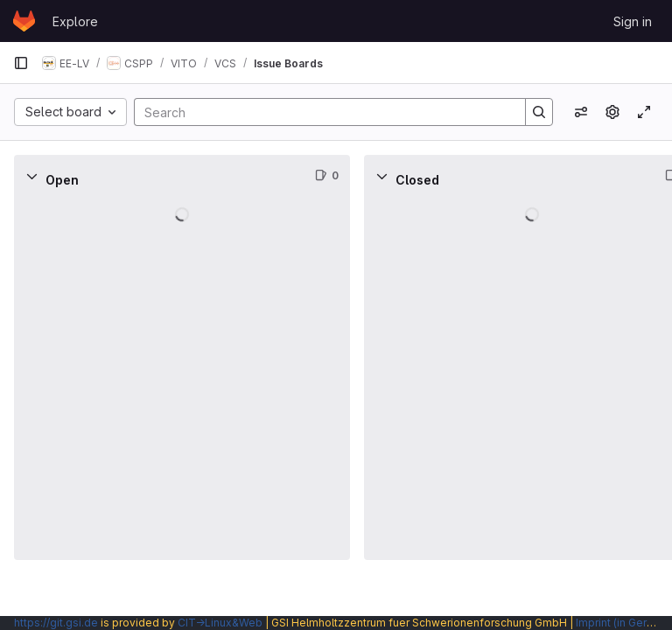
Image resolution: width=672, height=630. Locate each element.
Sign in (633, 21)
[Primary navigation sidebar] (21, 63)
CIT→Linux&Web (220, 623)
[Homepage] (24, 21)
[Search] (321, 112)
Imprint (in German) (624, 623)
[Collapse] (31, 176)
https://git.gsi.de (56, 623)
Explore (75, 21)
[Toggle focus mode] (644, 112)
